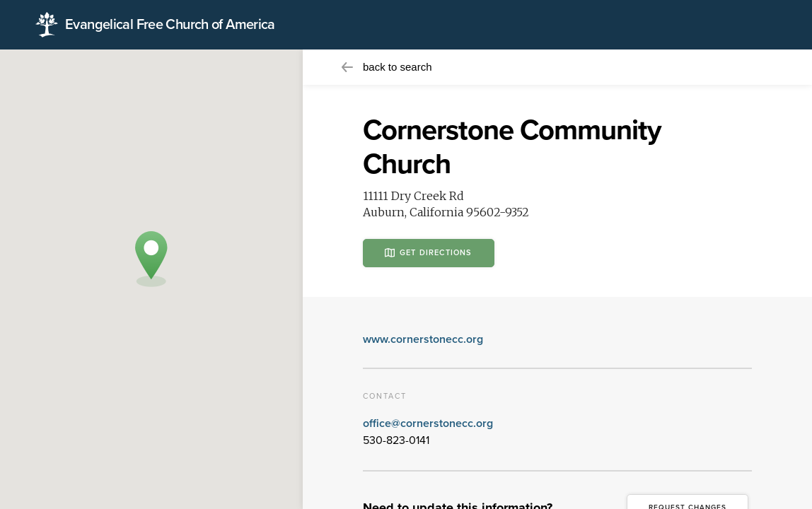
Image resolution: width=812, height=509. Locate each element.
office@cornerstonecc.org (428, 423)
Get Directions (429, 253)
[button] (151, 259)
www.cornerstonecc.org (423, 339)
